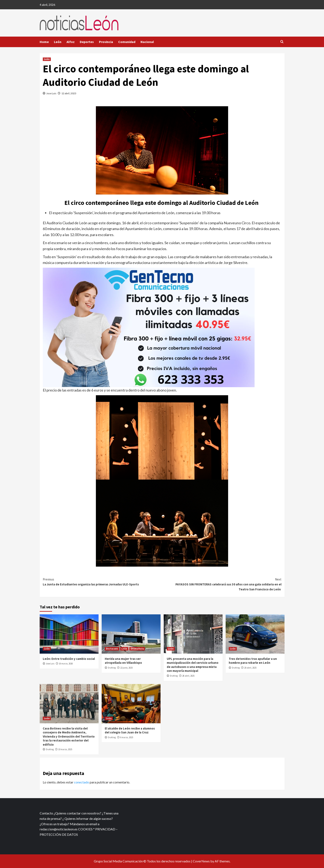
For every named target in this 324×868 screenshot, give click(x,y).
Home (44, 42)
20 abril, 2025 (250, 668)
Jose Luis (51, 93)
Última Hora (137, 649)
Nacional (147, 42)
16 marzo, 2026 (66, 664)
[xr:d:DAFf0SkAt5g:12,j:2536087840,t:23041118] (149, 327)
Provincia (106, 42)
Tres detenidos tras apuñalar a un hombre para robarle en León (253, 661)
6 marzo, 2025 (127, 737)
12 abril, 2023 (69, 93)
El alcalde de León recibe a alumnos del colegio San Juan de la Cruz (130, 730)
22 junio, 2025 (126, 668)
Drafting (112, 668)
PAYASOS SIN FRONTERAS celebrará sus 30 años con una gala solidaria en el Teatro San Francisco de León (222, 584)
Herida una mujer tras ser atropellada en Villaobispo (123, 661)
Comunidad (127, 42)
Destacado (112, 649)
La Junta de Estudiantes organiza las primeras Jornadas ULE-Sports (102, 582)
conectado (82, 782)
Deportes (87, 42)
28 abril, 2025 (188, 676)
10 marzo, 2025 (65, 749)
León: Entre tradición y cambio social (69, 659)
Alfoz (71, 42)
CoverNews (201, 861)
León (58, 42)
